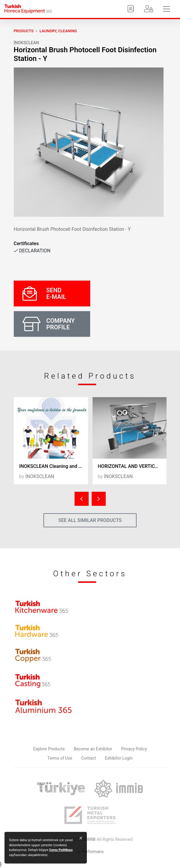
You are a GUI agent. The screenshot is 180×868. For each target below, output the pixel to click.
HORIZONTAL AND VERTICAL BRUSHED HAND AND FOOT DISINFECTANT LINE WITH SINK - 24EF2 (132, 466)
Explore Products (49, 749)
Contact (89, 758)
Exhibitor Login (119, 758)
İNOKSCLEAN (27, 43)
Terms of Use (60, 758)
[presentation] (82, 499)
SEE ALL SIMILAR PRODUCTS (90, 520)
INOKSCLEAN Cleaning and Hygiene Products (54, 466)
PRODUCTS (24, 31)
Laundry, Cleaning (58, 31)
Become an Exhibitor (93, 749)
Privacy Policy (134, 749)
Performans (93, 852)
